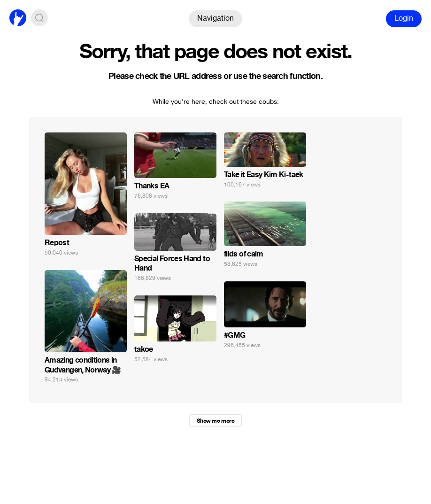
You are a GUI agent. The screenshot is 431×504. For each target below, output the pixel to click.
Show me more (215, 421)
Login (404, 18)
